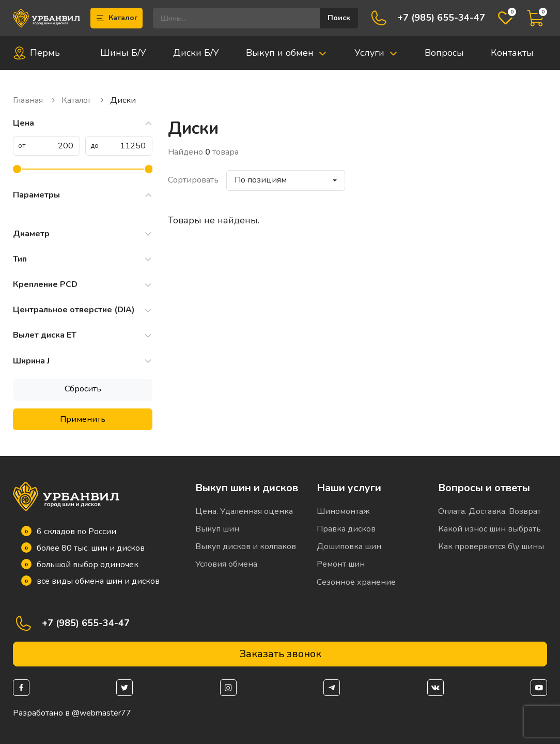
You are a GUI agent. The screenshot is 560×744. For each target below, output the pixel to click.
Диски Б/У (196, 53)
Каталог (116, 18)
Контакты (512, 53)
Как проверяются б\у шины (491, 546)
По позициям (261, 180)
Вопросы (444, 53)
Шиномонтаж (343, 511)
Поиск (339, 18)
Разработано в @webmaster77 (72, 713)
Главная (35, 101)
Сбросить (83, 389)
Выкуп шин (217, 529)
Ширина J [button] (83, 361)
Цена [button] (83, 123)
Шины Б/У (123, 53)
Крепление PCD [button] (83, 285)
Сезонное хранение (356, 582)
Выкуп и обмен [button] (286, 53)
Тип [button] (83, 259)
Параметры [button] (83, 195)
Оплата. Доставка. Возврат (489, 511)
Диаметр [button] (83, 234)
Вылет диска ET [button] (83, 335)
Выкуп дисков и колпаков (246, 546)
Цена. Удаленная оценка (244, 511)
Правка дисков (346, 529)
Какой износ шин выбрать (489, 529)
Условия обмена (226, 564)
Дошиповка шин (349, 546)
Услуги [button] (376, 53)
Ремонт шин (341, 564)
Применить (83, 419)
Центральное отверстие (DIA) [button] (83, 310)
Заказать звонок (280, 654)
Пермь (36, 53)
